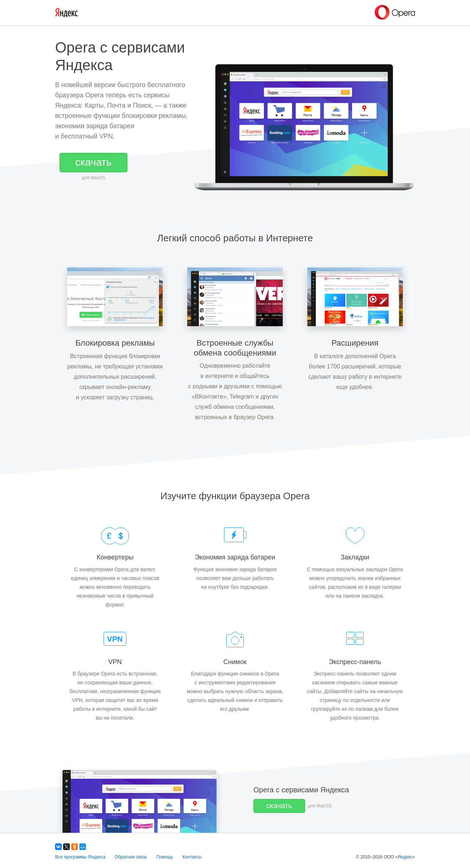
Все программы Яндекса (80, 857)
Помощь (165, 857)
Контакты (192, 857)
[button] (93, 163)
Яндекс (405, 857)
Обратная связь (131, 857)
